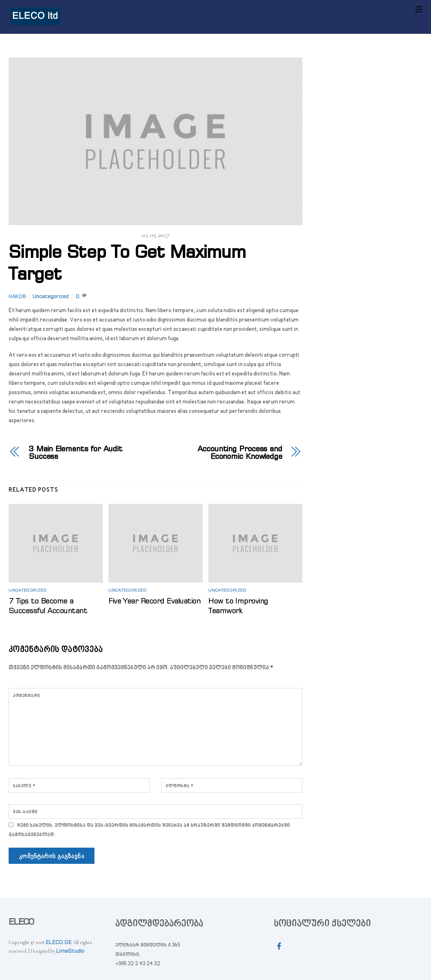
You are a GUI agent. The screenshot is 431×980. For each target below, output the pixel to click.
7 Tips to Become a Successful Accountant (48, 605)
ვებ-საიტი (25, 812)
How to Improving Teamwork (238, 605)
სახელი (24, 786)
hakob (17, 297)
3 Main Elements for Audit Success (75, 452)
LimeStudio (70, 951)
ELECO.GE (59, 942)
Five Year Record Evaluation (154, 601)
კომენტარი (27, 696)
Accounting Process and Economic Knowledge (240, 452)
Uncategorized (51, 296)
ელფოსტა (180, 786)
